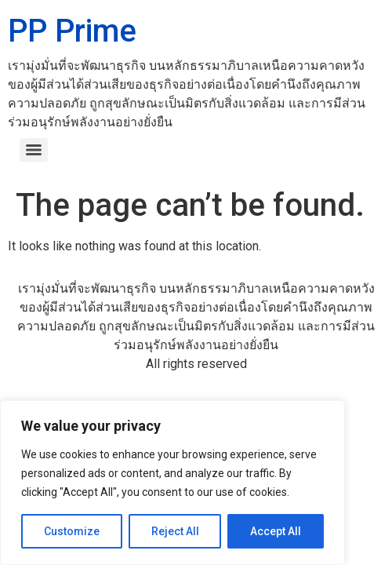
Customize (72, 531)
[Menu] (34, 150)
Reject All (175, 531)
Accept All (276, 531)
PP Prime (72, 31)
